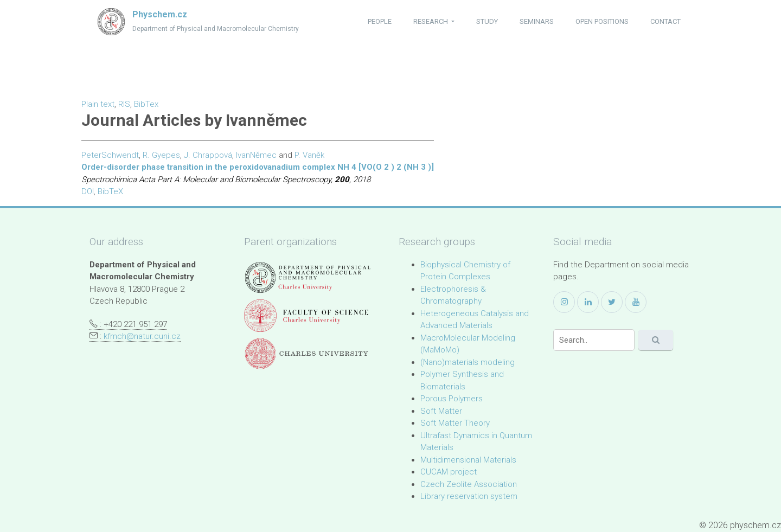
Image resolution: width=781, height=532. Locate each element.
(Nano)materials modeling (468, 362)
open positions (602, 21)
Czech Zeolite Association (469, 484)
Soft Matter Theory (455, 423)
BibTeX (110, 191)
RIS (124, 104)
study (487, 21)
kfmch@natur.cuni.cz (142, 336)
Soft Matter (441, 411)
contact (665, 21)
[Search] (594, 340)
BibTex (146, 104)
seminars (537, 21)
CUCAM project (449, 472)
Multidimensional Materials (468, 460)
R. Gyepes (161, 155)
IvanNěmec (256, 155)
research (431, 21)
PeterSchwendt (110, 155)
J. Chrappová (208, 155)
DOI (88, 191)
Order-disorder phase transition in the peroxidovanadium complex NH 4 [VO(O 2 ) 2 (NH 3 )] (258, 167)
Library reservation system (469, 496)
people (380, 21)
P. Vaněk (309, 155)
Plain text (98, 104)
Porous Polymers (452, 399)
